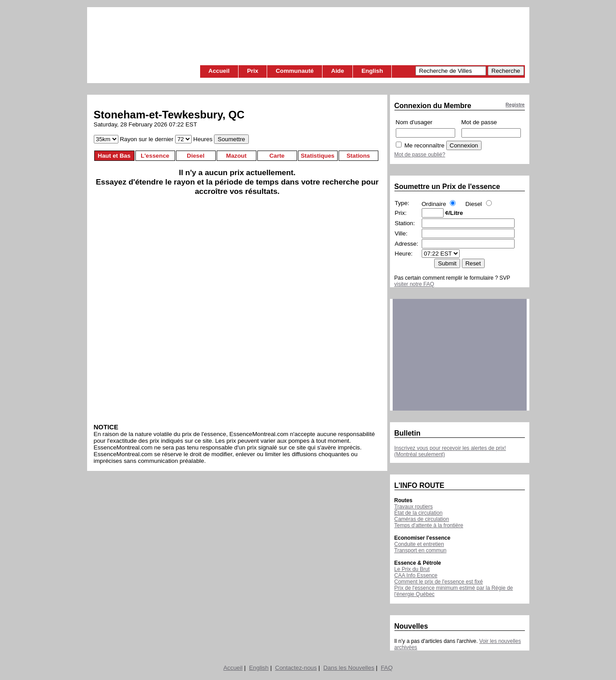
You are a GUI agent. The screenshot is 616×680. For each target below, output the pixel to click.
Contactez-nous (296, 668)
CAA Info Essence (416, 575)
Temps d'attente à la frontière (429, 525)
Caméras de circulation (422, 519)
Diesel (195, 156)
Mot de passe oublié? (420, 155)
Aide (337, 71)
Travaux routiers (414, 507)
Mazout (236, 156)
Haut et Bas (114, 156)
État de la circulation (419, 513)
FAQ (387, 668)
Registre (515, 105)
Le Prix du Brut (412, 569)
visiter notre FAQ (414, 284)
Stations (358, 156)
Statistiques (318, 156)
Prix (253, 71)
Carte (277, 156)
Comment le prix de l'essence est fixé (439, 582)
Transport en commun (421, 550)
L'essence (155, 156)
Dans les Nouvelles (349, 668)
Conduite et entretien (419, 544)
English (372, 71)
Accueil (219, 71)
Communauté (295, 71)
